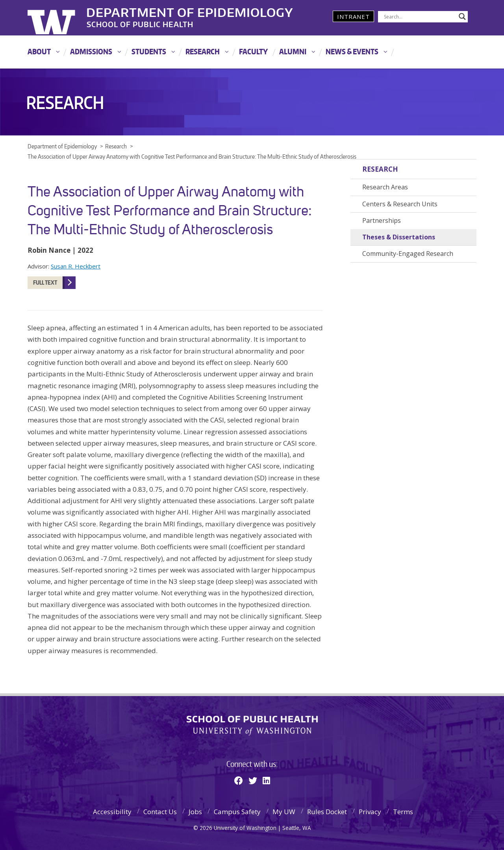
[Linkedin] (266, 780)
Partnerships (382, 220)
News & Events (352, 51)
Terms (403, 812)
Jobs (195, 812)
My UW (284, 812)
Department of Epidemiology (190, 11)
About (39, 51)
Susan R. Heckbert (76, 266)
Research (203, 51)
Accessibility (112, 812)
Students (149, 51)
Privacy (370, 812)
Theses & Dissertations (399, 237)
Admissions (91, 51)
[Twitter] (253, 780)
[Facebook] (239, 780)
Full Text (45, 282)
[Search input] (419, 17)
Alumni (293, 51)
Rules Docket (327, 812)
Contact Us (160, 812)
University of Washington (60, 18)
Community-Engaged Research (408, 254)
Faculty (253, 51)
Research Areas (385, 187)
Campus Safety (237, 812)
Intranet (353, 17)
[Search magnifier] (462, 17)
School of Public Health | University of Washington (252, 726)
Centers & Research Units (400, 204)
